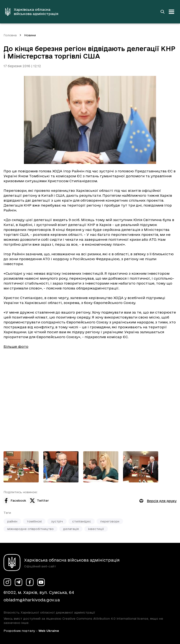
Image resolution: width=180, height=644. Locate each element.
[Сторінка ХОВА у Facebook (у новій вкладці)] (30, 582)
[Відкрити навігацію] (172, 12)
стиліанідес (82, 521)
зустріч (57, 521)
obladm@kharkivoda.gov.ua (32, 600)
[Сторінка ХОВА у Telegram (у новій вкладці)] (19, 582)
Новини (30, 35)
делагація (71, 529)
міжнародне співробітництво (30, 529)
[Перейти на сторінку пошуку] (162, 12)
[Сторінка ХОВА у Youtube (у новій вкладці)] (41, 582)
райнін (12, 521)
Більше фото (16, 346)
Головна (10, 35)
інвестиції (96, 529)
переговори (110, 521)
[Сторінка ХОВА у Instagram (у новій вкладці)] (7, 582)
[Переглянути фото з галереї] (21, 467)
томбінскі (34, 521)
